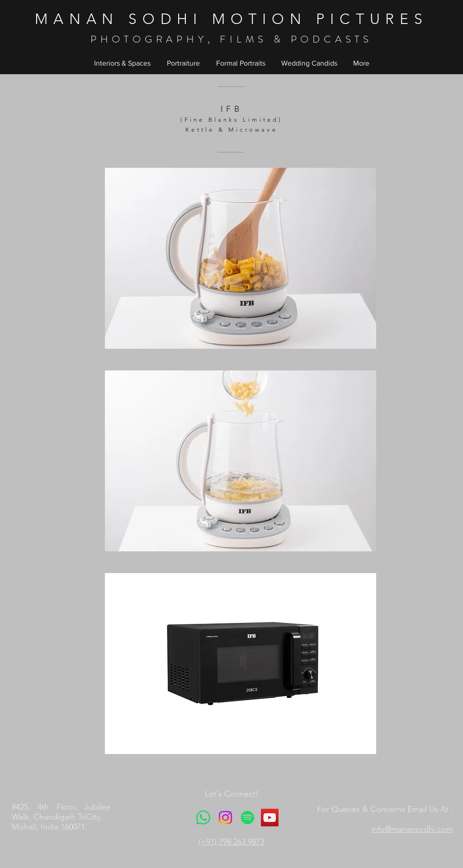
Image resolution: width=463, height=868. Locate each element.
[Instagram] (225, 818)
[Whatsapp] (203, 818)
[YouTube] (270, 818)
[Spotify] (248, 818)
